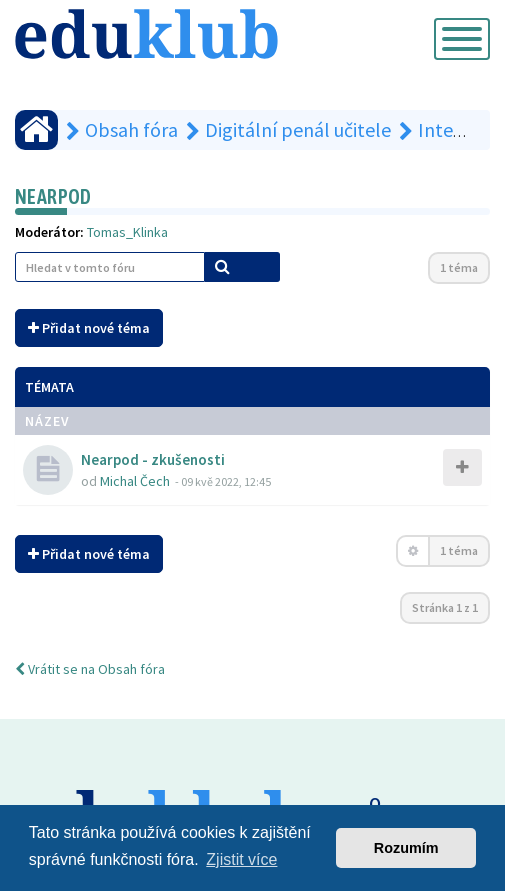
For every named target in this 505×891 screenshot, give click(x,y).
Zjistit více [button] (241, 859)
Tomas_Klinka (127, 232)
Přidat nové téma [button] (89, 328)
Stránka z (445, 607)
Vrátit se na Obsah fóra (90, 669)
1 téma (459, 267)
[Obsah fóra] (36, 130)
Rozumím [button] (406, 848)
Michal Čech (135, 481)
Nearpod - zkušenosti (153, 459)
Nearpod (53, 196)
